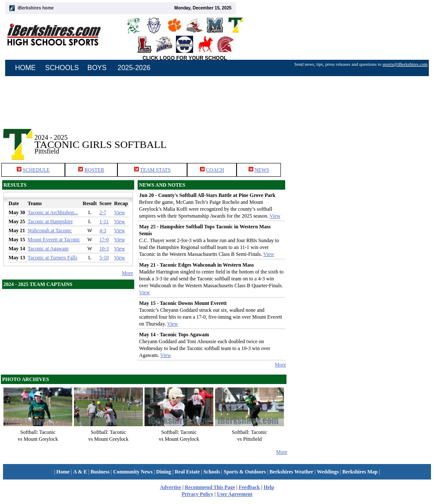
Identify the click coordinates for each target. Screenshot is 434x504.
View (119, 212)
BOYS (97, 68)
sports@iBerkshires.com (405, 64)
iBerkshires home (36, 8)
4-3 (103, 230)
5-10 (104, 258)
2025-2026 (134, 68)
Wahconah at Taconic (50, 230)
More (127, 273)
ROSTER (94, 170)
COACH (215, 170)
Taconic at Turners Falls (52, 258)
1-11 (104, 221)
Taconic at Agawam (48, 249)
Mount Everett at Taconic (54, 240)
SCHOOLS (62, 68)
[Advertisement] (361, 137)
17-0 (104, 240)
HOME (25, 68)
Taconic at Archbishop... (53, 212)
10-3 (104, 249)
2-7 (103, 212)
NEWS (262, 170)
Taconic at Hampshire (50, 221)
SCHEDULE (36, 170)
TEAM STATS (155, 170)
